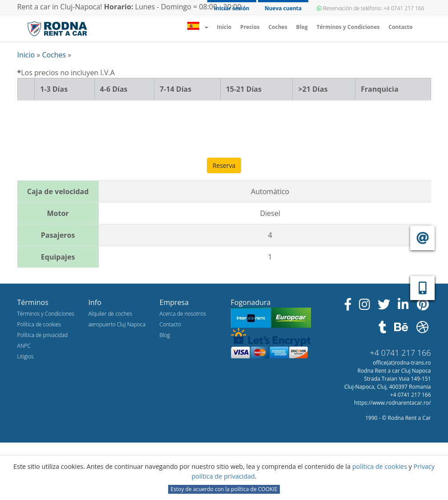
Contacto (400, 27)
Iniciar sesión (232, 8)
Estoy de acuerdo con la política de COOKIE (224, 489)
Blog (302, 27)
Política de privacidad (43, 335)
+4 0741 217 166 (400, 353)
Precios (250, 27)
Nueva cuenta (283, 8)
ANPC (24, 346)
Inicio (226, 27)
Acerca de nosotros (183, 314)
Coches (278, 27)
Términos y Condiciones (348, 27)
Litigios (26, 356)
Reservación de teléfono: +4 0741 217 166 (370, 8)
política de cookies (381, 466)
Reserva (224, 165)
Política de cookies (39, 324)
